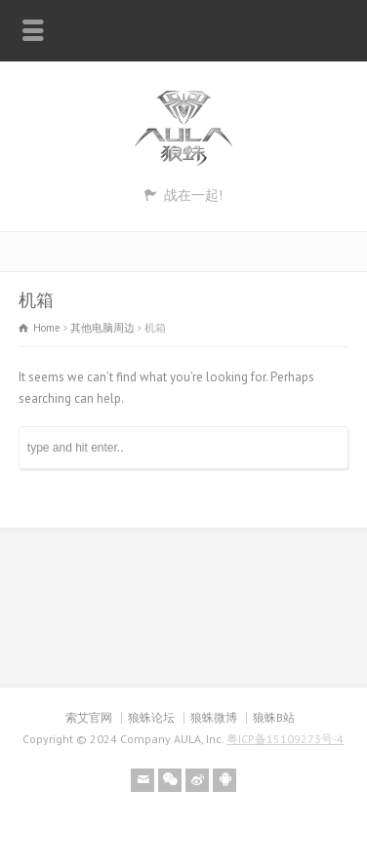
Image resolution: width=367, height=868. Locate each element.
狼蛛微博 (214, 717)
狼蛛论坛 (151, 717)
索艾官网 (89, 717)
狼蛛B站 (274, 717)
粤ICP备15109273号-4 (285, 739)
